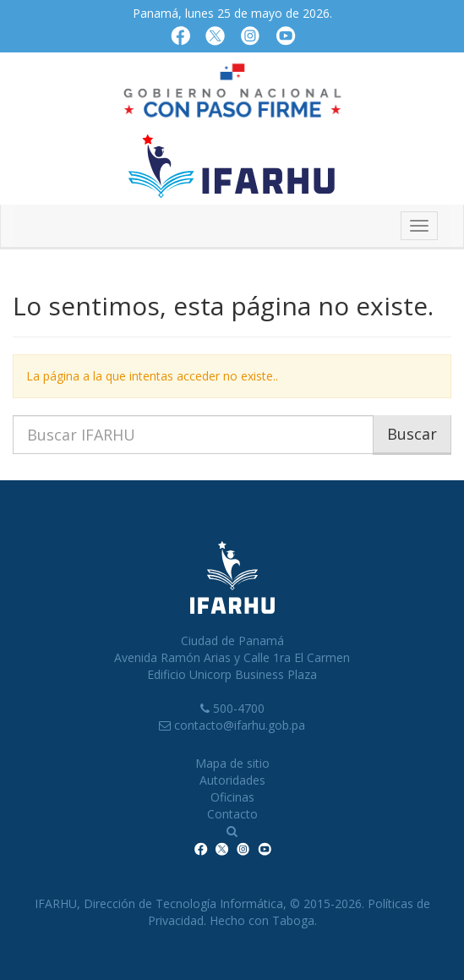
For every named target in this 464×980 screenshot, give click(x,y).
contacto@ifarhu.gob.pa (240, 725)
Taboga (293, 920)
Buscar (412, 434)
